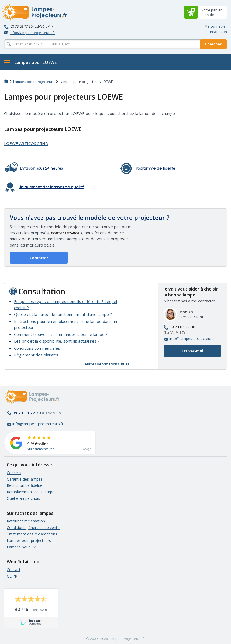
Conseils (14, 473)
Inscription (218, 32)
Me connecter (216, 26)
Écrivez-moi (192, 351)
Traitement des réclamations (32, 534)
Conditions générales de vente (33, 527)
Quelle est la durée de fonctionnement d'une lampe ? (63, 314)
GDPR (12, 576)
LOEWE (26, 143)
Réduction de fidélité (25, 485)
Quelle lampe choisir (24, 498)
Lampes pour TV (21, 547)
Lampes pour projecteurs (34, 82)
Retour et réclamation (26, 521)
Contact (14, 570)
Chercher (213, 44)
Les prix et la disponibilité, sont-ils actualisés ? (57, 341)
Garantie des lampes (25, 479)
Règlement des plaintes (36, 355)
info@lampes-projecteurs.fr (30, 33)
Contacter (39, 258)
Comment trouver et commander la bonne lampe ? (61, 334)
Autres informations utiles (107, 364)
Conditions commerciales (37, 348)
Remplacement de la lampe (31, 492)
